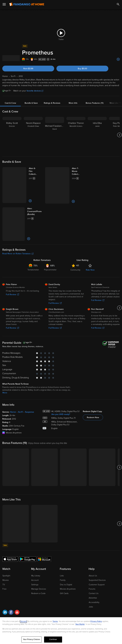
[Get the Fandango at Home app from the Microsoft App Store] (44, 534)
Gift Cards (64, 568)
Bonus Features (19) (95, 103)
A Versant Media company (26, 595)
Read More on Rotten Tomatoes (18, 229)
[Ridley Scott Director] (12, 135)
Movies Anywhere (68, 564)
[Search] (118, 4)
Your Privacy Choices (42, 602)
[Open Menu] (4, 4)
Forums (92, 564)
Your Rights (80, 624)
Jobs (91, 582)
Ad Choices (7, 602)
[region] (61, 631)
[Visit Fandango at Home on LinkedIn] (5, 588)
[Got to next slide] (119, 135)
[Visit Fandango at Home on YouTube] (17, 588)
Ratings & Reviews (52, 103)
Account (35, 555)
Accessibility (94, 577)
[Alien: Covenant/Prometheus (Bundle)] (31, 198)
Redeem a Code (38, 568)
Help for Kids (87, 602)
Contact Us (94, 568)
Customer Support (97, 560)
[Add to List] (118, 59)
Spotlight (6, 551)
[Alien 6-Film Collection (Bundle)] (31, 170)
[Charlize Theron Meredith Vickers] (76, 135)
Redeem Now (93, 393)
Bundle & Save (31, 103)
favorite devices (35, 91)
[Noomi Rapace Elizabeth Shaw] (33, 135)
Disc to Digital (66, 560)
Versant (23, 621)
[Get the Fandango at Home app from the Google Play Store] (28, 534)
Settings (35, 560)
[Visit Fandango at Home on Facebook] (11, 588)
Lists (62, 551)
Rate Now (90, 245)
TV (4, 560)
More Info (73, 103)
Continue (53, 639)
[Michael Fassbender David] (55, 135)
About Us (93, 551)
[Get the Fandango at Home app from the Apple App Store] (10, 534)
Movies (6, 555)
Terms (55, 621)
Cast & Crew (10, 103)
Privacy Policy (20, 602)
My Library (36, 551)
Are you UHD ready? (61, 389)
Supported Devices (97, 555)
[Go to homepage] (27, 4)
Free (4, 564)
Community (75, 245)
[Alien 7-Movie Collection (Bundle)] (74, 170)
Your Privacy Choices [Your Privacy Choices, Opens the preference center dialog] (32, 639)
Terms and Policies (71, 602)
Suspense (30, 387)
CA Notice (57, 602)
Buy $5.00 (82, 69)
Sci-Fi (21, 387)
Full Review (12, 269)
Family (63, 555)
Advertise (93, 573)
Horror (13, 387)
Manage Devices (39, 564)
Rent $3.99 (28, 69)
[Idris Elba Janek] (97, 135)
